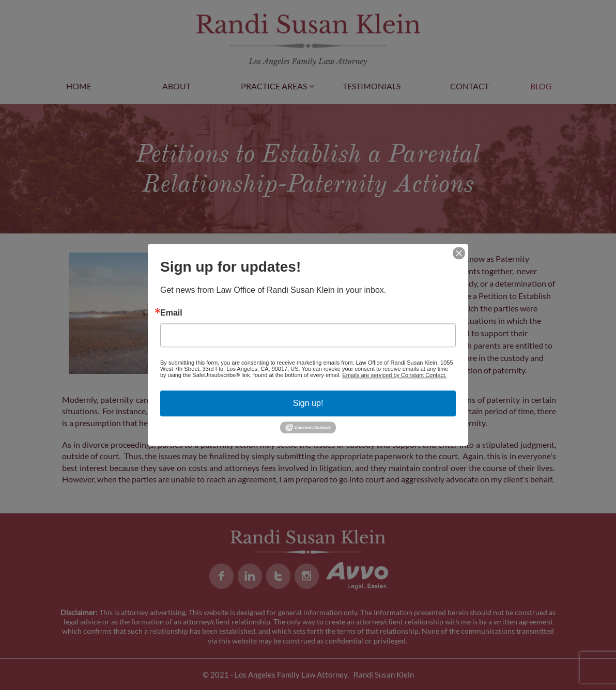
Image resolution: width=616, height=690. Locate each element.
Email (171, 313)
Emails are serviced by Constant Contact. (394, 375)
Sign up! (308, 403)
